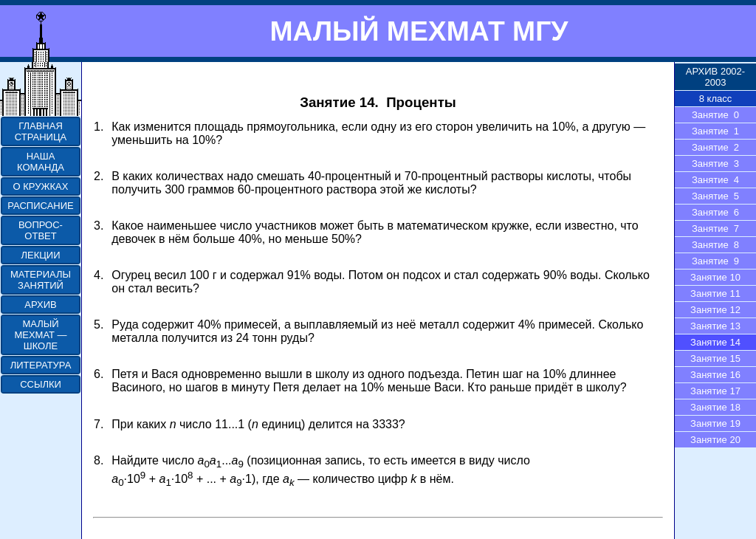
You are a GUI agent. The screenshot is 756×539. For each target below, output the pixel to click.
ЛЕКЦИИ (40, 255)
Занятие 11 (715, 293)
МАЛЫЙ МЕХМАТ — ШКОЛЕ (40, 335)
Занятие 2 (715, 147)
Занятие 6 (715, 212)
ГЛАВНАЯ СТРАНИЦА (41, 131)
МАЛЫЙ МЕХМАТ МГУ (419, 31)
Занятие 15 (715, 358)
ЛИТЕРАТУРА (41, 365)
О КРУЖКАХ (41, 186)
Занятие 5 (715, 196)
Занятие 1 (715, 131)
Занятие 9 (715, 261)
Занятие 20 (715, 440)
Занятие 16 (715, 375)
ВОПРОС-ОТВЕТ (41, 230)
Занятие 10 (715, 277)
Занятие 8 (715, 245)
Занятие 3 (715, 164)
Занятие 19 (715, 423)
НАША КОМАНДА (41, 162)
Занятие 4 (715, 180)
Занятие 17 (715, 391)
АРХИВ (40, 305)
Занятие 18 (715, 407)
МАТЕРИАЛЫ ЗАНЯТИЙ (41, 280)
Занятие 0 (715, 115)
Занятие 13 (715, 326)
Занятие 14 (715, 342)
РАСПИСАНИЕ (40, 206)
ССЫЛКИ (41, 384)
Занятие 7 (715, 229)
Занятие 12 (715, 310)
